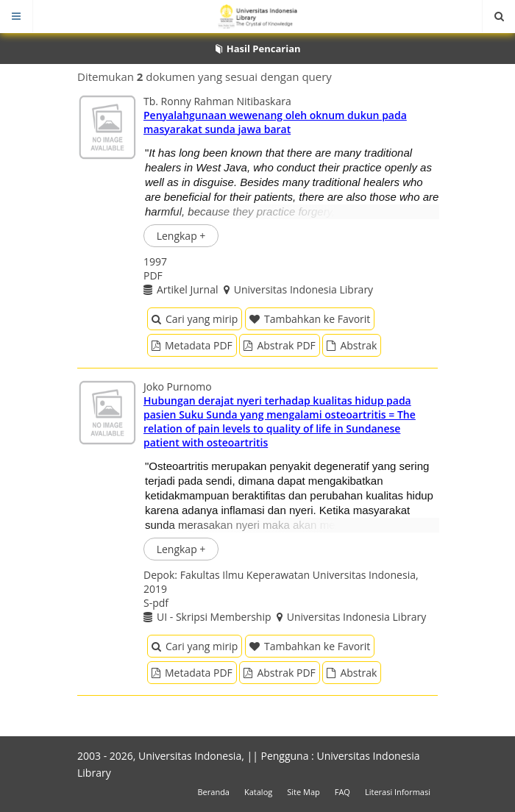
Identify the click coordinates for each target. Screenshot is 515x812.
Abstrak (352, 345)
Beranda (214, 792)
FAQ (342, 792)
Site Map (303, 792)
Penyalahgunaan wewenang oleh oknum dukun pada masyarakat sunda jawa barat (275, 122)
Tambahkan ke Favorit (310, 319)
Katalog (258, 792)
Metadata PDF (192, 345)
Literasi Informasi (398, 792)
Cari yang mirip (195, 319)
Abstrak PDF (279, 345)
